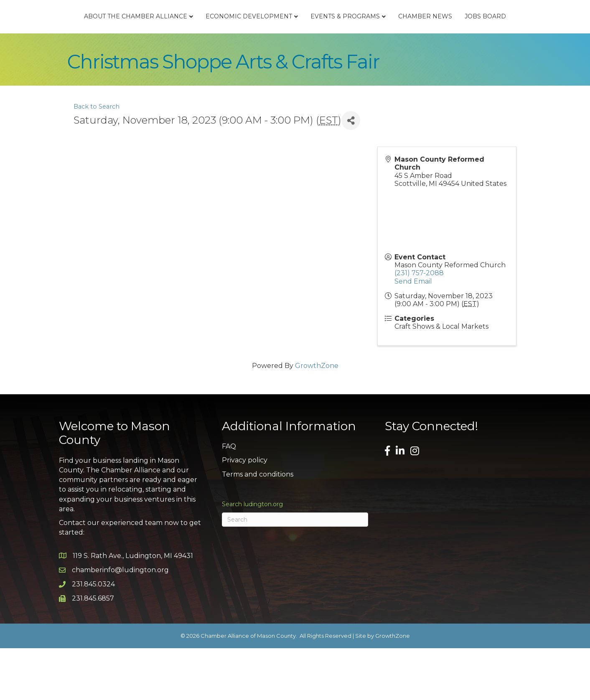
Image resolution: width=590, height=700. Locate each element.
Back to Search (97, 159)
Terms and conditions (258, 526)
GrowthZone (317, 418)
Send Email (413, 333)
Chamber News (510, 32)
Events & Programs (430, 32)
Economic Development (217, 32)
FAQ (229, 498)
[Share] (351, 173)
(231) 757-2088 (419, 325)
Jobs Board (295, 68)
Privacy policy (245, 512)
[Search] (295, 572)
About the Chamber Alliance (104, 32)
